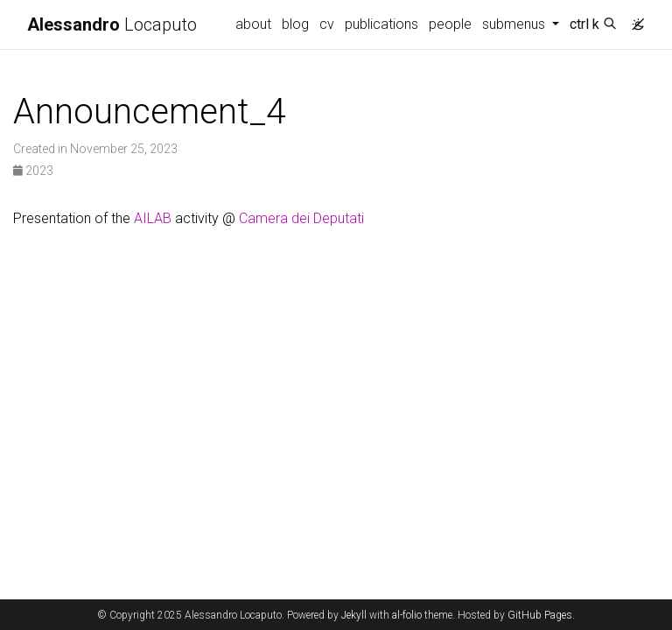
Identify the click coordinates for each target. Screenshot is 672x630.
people (450, 24)
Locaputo (112, 24)
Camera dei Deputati (301, 218)
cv (327, 24)
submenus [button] (515, 24)
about (253, 24)
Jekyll (354, 615)
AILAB (153, 218)
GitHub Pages (540, 615)
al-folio (407, 615)
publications (381, 24)
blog (295, 24)
